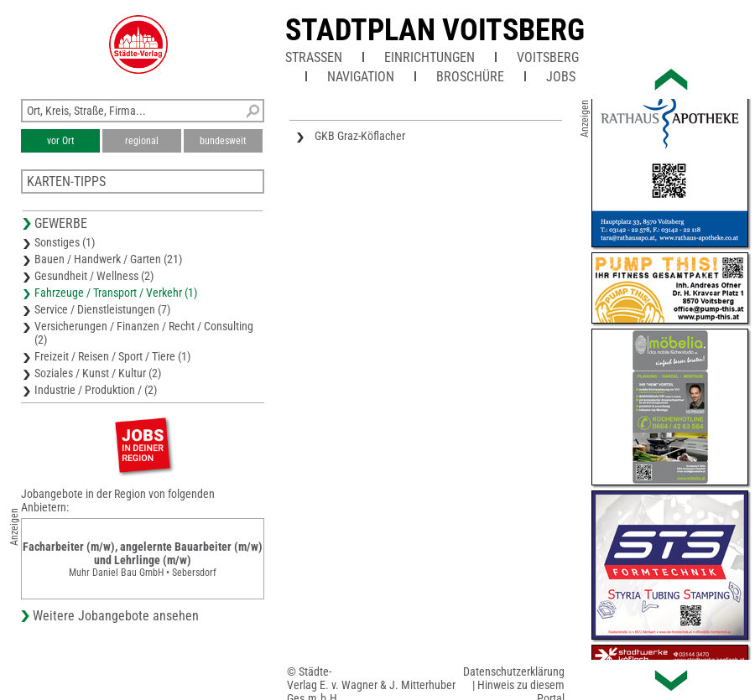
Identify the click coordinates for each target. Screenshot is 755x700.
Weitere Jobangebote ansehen (116, 616)
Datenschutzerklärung (514, 671)
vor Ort (61, 141)
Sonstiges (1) (65, 242)
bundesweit (223, 141)
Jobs (561, 77)
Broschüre (470, 77)
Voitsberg (548, 57)
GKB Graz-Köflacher (360, 136)
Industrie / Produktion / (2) (96, 390)
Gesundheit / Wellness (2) (94, 276)
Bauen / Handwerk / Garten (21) (108, 259)
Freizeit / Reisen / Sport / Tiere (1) (112, 356)
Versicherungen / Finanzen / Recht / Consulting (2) (144, 333)
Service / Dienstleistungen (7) (102, 309)
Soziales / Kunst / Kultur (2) (98, 373)
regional (142, 141)
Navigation (361, 77)
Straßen (314, 57)
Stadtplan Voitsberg (435, 30)
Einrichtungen (430, 57)
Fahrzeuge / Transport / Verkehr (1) (116, 293)
